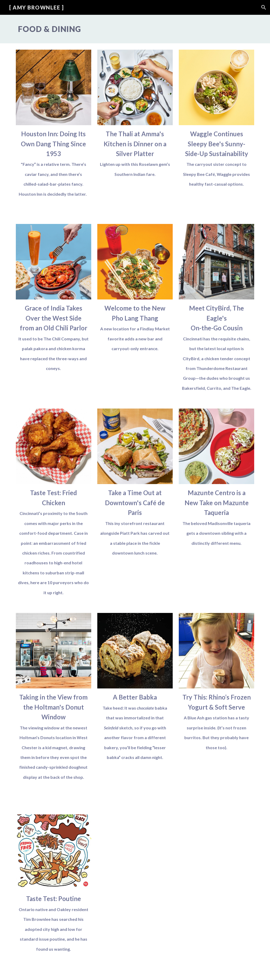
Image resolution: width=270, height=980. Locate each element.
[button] (264, 7)
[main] (135, 29)
